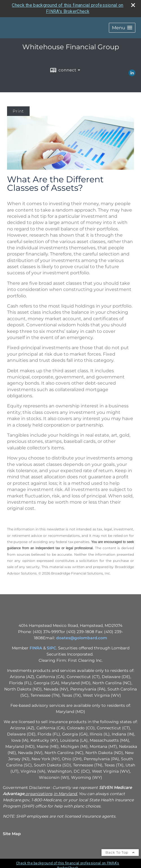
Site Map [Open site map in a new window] (12, 834)
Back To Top (120, 852)
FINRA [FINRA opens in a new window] (36, 648)
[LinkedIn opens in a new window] (132, 74)
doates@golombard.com (82, 638)
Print (18, 111)
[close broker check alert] (133, 5)
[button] (122, 28)
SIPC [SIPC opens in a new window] (51, 648)
